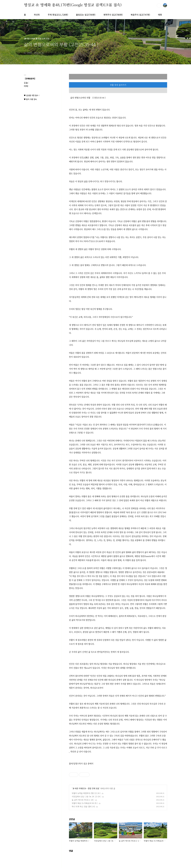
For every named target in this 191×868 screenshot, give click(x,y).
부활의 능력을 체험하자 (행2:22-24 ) (86, 793)
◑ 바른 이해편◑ (79, 788)
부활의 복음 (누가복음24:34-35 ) (85, 803)
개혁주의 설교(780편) (113, 15)
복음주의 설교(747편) (140, 15)
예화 (160, 15)
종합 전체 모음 (94, 788)
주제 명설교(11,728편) (58, 15)
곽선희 (37, 15)
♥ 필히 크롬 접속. (31, 99)
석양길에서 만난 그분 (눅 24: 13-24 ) (86, 796)
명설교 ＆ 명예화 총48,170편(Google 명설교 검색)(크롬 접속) (73, 5)
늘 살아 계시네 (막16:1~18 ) (83, 800)
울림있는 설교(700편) (86, 15)
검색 (159, 5)
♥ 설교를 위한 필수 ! (32, 95)
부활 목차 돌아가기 (118, 85)
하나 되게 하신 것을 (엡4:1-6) (83, 806)
